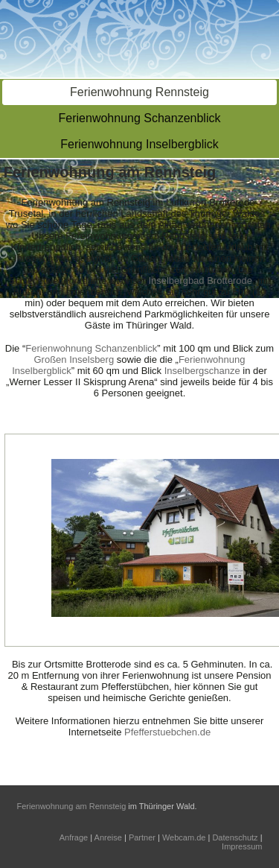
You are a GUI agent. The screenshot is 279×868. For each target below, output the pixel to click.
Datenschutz (235, 837)
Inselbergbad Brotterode (200, 281)
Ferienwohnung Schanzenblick (140, 118)
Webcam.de (184, 837)
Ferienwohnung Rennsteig (139, 92)
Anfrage (74, 837)
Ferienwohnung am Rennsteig (72, 806)
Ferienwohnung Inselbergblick (139, 144)
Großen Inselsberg (74, 359)
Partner (142, 837)
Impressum (242, 846)
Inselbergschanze (202, 371)
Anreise (108, 837)
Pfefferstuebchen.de (167, 732)
